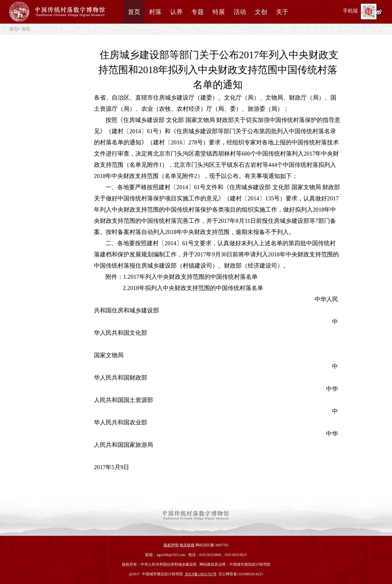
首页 (134, 12)
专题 (198, 12)
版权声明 (171, 545)
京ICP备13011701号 (201, 574)
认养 (176, 12)
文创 (261, 12)
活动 (240, 12)
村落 (155, 12)
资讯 (26, 29)
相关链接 (187, 545)
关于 (282, 12)
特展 (219, 12)
